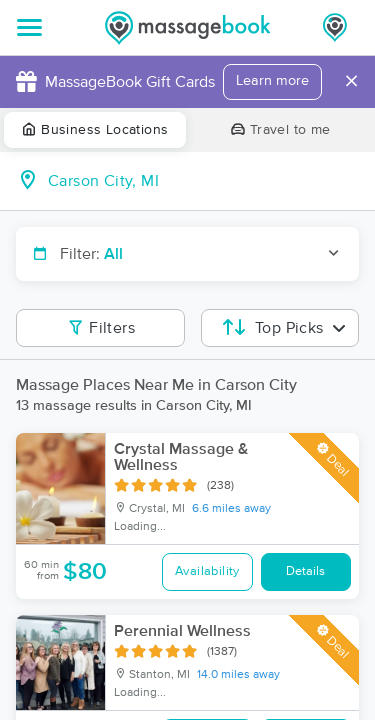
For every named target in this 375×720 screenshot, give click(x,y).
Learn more (272, 81)
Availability (207, 571)
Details (305, 571)
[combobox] (203, 181)
